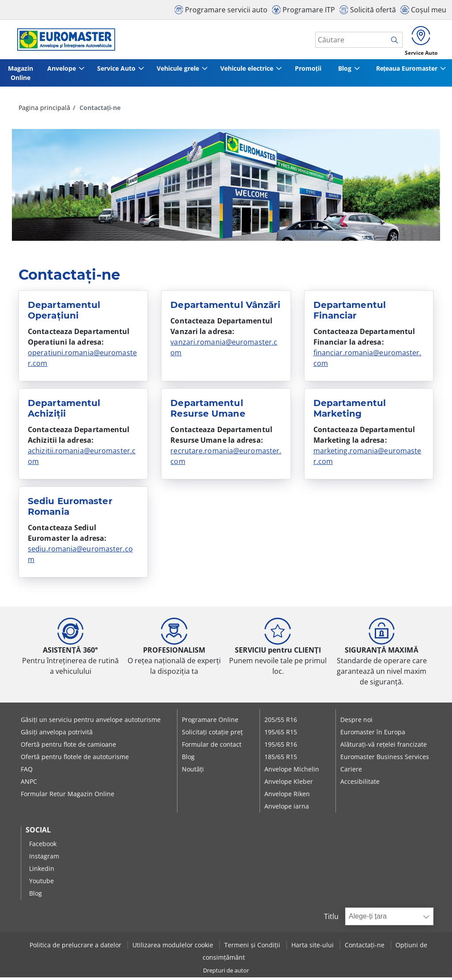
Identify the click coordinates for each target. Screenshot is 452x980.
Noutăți (193, 772)
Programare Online (210, 722)
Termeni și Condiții (253, 947)
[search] (391, 41)
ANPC (29, 784)
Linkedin (42, 871)
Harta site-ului (313, 947)
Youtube (41, 883)
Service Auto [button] (117, 71)
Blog (188, 759)
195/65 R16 (281, 747)
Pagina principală (44, 110)
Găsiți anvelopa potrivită (57, 735)
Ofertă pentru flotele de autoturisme (75, 759)
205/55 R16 (281, 722)
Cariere (351, 772)
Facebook (43, 846)
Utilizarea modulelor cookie (174, 947)
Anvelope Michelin (292, 772)
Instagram (44, 859)
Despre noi (356, 722)
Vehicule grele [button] (180, 71)
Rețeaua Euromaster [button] (406, 71)
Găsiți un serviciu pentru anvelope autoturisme (91, 722)
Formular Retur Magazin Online (68, 796)
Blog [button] (346, 71)
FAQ (27, 772)
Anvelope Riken (287, 796)
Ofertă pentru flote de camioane (68, 747)
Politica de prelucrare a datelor (76, 947)
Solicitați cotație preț (212, 735)
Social (38, 832)
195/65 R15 (281, 735)
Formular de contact (212, 747)
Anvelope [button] (60, 71)
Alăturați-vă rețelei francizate (384, 747)
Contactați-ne (365, 947)
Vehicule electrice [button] (250, 71)
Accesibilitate (360, 784)
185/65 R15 (281, 759)
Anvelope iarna (287, 809)
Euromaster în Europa (373, 735)
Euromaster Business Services (385, 759)
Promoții (312, 71)
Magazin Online (19, 76)
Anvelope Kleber (289, 784)
